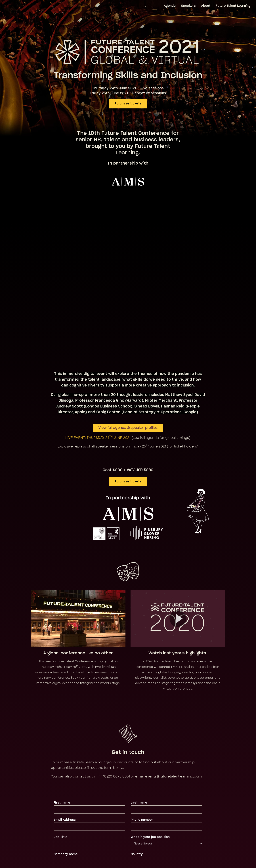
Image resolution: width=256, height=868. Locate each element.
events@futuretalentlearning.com (173, 666)
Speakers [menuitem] (188, 6)
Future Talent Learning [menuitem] (233, 6)
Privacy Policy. (175, 818)
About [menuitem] (206, 6)
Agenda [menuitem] (170, 6)
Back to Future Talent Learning (128, 848)
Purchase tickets (128, 104)
